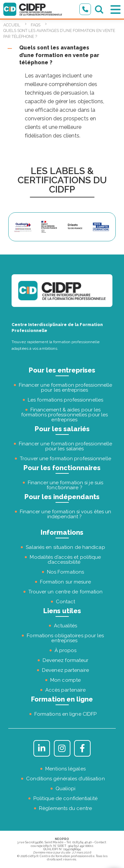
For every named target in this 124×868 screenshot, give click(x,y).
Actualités (66, 626)
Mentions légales (65, 769)
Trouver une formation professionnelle (65, 459)
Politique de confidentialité (65, 798)
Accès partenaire (66, 690)
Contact (66, 602)
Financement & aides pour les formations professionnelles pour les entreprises (65, 415)
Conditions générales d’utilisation (65, 779)
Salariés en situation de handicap (65, 547)
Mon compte (65, 680)
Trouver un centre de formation (66, 592)
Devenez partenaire (65, 670)
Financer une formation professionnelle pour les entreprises (66, 388)
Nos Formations (65, 572)
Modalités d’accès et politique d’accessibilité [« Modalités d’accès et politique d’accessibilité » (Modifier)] (65, 560)
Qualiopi (66, 789)
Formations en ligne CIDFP (66, 714)
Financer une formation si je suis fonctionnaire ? (65, 485)
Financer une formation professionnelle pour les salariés (66, 446)
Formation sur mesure (66, 582)
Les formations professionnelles (65, 400)
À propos (66, 650)
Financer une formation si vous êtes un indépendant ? (66, 514)
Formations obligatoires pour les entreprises (65, 638)
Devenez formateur (66, 660)
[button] (62, 55)
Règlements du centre (65, 808)
